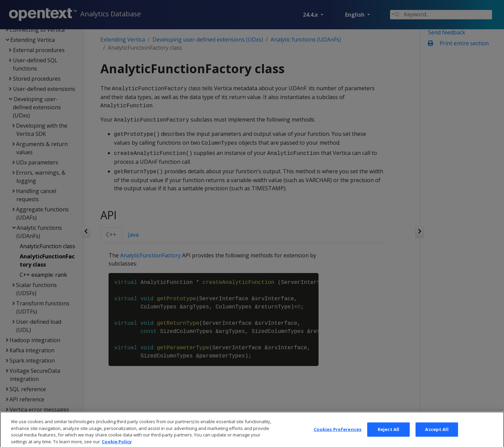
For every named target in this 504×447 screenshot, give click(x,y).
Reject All (388, 435)
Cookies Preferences (338, 435)
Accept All (437, 435)
